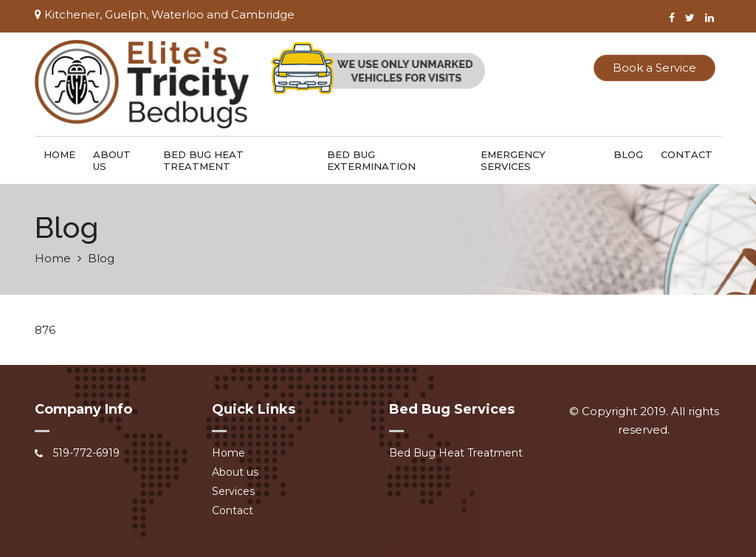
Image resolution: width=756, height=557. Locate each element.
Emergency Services (513, 160)
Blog (628, 154)
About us (112, 160)
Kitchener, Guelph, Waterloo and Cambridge (165, 14)
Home (59, 154)
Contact (687, 154)
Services (233, 491)
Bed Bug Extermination (371, 160)
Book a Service (654, 68)
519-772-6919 (86, 453)
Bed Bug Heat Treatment (203, 160)
